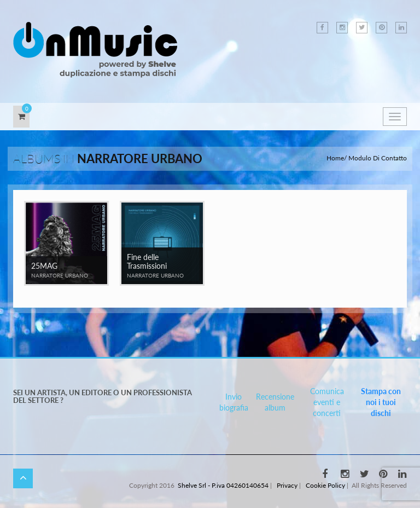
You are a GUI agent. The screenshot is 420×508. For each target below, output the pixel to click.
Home (335, 158)
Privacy (287, 485)
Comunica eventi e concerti (327, 402)
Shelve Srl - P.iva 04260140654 (223, 485)
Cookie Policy (325, 485)
